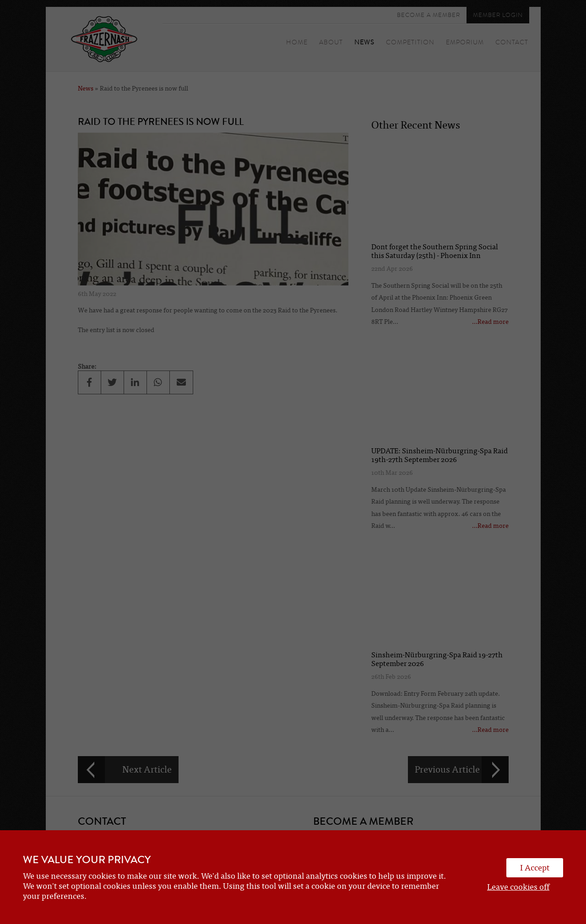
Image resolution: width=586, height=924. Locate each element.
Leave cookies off (518, 887)
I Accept (535, 868)
